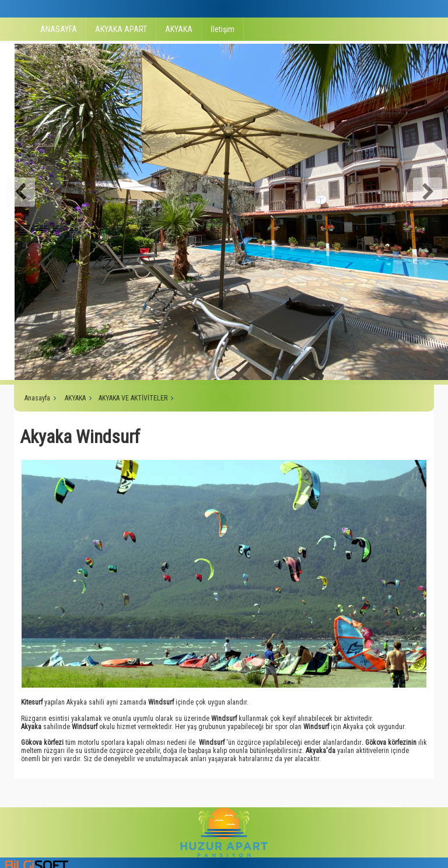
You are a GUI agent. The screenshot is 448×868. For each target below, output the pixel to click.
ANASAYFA (59, 29)
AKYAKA (179, 29)
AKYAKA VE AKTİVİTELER (133, 398)
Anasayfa (37, 398)
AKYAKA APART (121, 29)
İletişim (223, 29)
